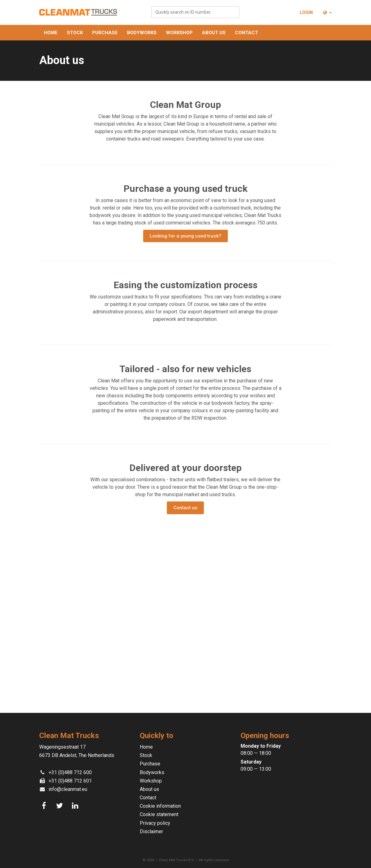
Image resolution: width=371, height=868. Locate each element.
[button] (327, 12)
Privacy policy (155, 823)
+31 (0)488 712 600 (70, 772)
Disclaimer (151, 831)
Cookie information (160, 806)
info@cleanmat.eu (68, 789)
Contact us (185, 508)
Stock (75, 33)
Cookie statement (159, 814)
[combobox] (195, 12)
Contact (247, 33)
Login (306, 12)
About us (214, 33)
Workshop (179, 33)
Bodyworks (142, 33)
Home (51, 33)
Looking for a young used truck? (185, 236)
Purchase (105, 33)
